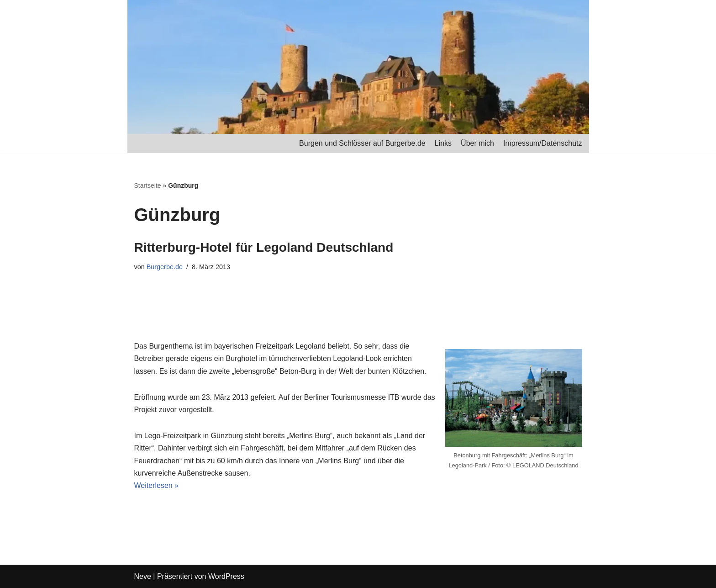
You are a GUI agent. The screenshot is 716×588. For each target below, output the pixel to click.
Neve (143, 576)
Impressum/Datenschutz (543, 143)
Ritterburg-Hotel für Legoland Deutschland (264, 247)
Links (443, 143)
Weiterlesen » (157, 485)
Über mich (477, 143)
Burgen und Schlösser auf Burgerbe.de (362, 143)
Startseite (148, 185)
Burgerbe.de (165, 267)
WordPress (226, 576)
